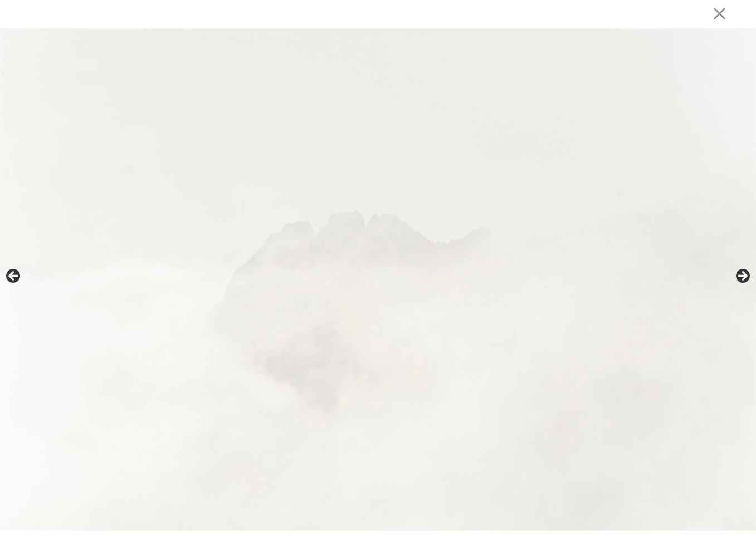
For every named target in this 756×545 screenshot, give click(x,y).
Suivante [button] (742, 277)
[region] (378, 279)
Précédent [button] (14, 277)
